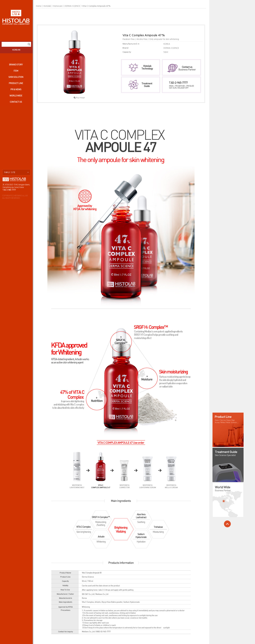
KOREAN (16, 50)
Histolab (47, 6)
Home (39, 6)
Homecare (58, 6)
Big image (79, 98)
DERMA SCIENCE (72, 6)
